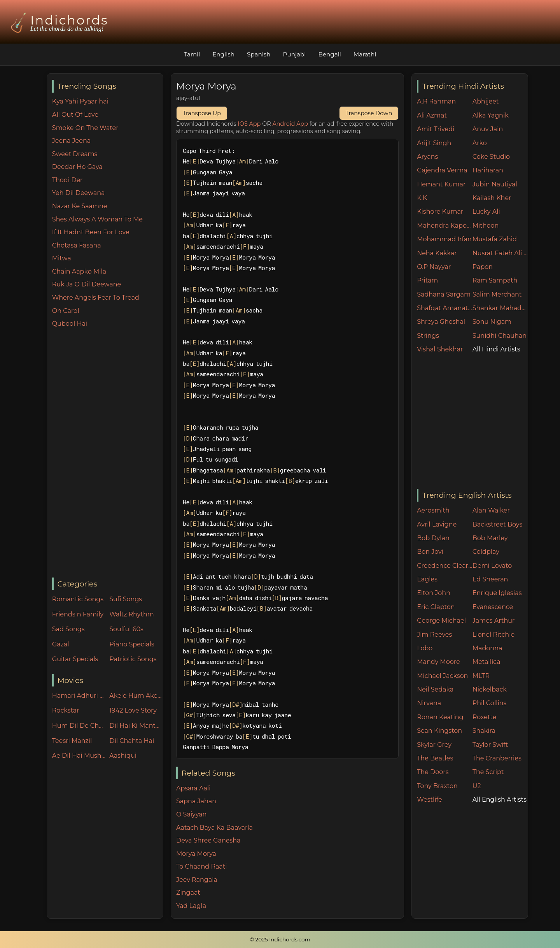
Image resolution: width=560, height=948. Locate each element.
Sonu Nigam (492, 322)
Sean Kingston (439, 731)
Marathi (365, 54)
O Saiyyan (191, 814)
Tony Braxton (437, 786)
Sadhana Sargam (444, 294)
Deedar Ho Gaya (77, 167)
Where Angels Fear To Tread (96, 298)
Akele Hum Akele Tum (136, 696)
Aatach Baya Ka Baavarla (214, 828)
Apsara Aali (193, 788)
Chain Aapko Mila (79, 271)
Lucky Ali (486, 212)
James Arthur (494, 621)
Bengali (329, 54)
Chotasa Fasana (77, 245)
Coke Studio (491, 157)
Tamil (192, 54)
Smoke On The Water (85, 128)
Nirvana (429, 703)
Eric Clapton (436, 607)
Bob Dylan (433, 538)
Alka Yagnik (491, 115)
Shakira (484, 731)
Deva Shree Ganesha (208, 840)
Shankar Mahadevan (500, 308)
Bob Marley (490, 538)
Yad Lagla (191, 906)
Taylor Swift (490, 745)
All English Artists (500, 800)
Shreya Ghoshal (441, 322)
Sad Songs (68, 629)
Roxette (484, 717)
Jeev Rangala (197, 880)
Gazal (61, 644)
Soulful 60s (126, 629)
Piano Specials (132, 644)
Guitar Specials (75, 659)
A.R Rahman (436, 101)
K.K (422, 198)
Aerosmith (433, 510)
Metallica (486, 662)
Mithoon (486, 226)
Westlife (429, 800)
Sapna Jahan (196, 801)
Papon (483, 267)
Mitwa (62, 258)
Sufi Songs (126, 599)
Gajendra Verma (442, 170)
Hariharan (488, 170)
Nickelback (490, 689)
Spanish (259, 54)
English (223, 54)
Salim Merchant (497, 294)
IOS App (249, 124)
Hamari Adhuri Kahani (79, 696)
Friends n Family (78, 614)
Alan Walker (491, 510)
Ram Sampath (495, 280)
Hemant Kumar (441, 184)
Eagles (427, 579)
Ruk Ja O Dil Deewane (87, 284)
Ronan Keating (440, 717)
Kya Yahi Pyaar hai (80, 101)
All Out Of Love (75, 115)
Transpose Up (202, 113)
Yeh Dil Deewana (79, 193)
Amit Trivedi (436, 129)
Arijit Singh (434, 143)
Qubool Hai (70, 324)
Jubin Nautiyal (495, 184)
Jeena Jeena (71, 141)
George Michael (441, 621)
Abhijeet (486, 101)
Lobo (425, 648)
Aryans (427, 157)
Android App (290, 124)
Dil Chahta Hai (132, 741)
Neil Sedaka (435, 689)
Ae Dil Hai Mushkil (79, 756)
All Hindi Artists (496, 349)
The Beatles (435, 758)
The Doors (433, 772)
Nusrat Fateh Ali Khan (500, 253)
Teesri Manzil (72, 741)
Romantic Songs (78, 599)
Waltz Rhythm (132, 614)
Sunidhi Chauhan (500, 336)
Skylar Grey (434, 745)
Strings (428, 336)
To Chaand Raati (202, 866)
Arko (480, 143)
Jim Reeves (434, 635)
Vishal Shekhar (440, 349)
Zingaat (188, 893)
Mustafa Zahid (495, 239)
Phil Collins (490, 703)
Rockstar (66, 710)
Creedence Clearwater (445, 566)
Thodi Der (67, 180)
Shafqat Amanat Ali (445, 308)
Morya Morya (196, 854)
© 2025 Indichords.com (280, 939)
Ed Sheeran (490, 579)
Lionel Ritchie (493, 635)
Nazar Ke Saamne (80, 206)
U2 (477, 786)
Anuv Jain (488, 129)
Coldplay (486, 552)
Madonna (487, 648)
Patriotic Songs (133, 659)
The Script (488, 772)
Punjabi (295, 54)
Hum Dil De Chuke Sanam (79, 726)
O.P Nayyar (434, 267)
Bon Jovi (430, 552)
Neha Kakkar (437, 253)
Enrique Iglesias (497, 593)
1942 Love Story (133, 710)
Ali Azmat (432, 115)
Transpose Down (369, 113)
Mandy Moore (438, 662)
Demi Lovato (492, 566)
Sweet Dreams (75, 154)
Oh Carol (66, 311)
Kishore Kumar (440, 212)
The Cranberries (497, 758)
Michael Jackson (442, 676)
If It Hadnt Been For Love (91, 232)
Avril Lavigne (437, 524)
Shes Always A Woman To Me (97, 219)
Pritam (427, 280)
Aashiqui (123, 756)
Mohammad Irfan (444, 239)
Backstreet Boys (497, 524)
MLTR (481, 676)
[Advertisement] (108, 453)
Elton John (434, 593)
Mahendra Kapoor (445, 226)
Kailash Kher (492, 198)
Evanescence (493, 607)
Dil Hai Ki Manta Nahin (136, 726)
